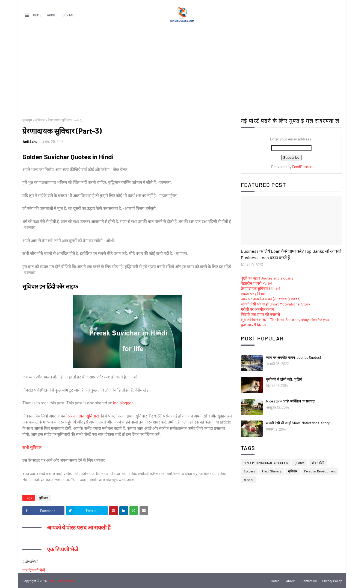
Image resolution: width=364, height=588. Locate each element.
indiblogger (123, 403)
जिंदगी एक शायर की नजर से (260, 314)
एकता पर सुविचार (253, 294)
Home (37, 15)
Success (249, 471)
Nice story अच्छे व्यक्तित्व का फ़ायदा (290, 401)
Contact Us (309, 581)
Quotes (300, 463)
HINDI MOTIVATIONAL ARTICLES (266, 463)
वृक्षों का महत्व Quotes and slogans (267, 278)
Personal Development (320, 471)
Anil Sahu (30, 142)
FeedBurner (302, 167)
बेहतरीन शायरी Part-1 (257, 283)
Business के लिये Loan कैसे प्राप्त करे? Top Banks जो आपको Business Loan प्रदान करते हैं (291, 254)
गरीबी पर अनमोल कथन (257, 309)
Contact (69, 15)
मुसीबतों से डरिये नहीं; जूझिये (284, 379)
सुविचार (40, 120)
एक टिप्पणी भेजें (34, 570)
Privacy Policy (332, 581)
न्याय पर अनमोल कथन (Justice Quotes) (271, 299)
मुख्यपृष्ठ (27, 120)
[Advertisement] (182, 71)
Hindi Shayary (272, 471)
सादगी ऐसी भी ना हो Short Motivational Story (275, 304)
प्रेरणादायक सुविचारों (84, 416)
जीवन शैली (318, 463)
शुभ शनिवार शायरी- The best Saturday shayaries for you (285, 320)
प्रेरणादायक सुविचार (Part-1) (261, 288)
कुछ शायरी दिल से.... (255, 325)
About (52, 15)
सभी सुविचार (32, 447)
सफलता (248, 480)
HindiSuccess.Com (60, 581)
